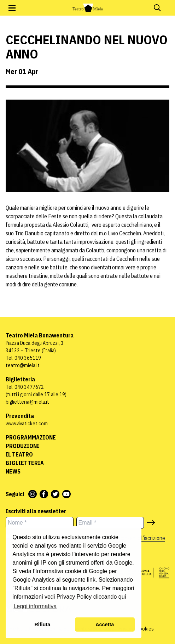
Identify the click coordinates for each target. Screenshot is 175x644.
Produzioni (22, 446)
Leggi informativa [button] (35, 606)
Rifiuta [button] (42, 625)
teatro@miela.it (23, 365)
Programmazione (31, 437)
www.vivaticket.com (27, 424)
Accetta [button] (105, 625)
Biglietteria (25, 463)
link (91, 580)
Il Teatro (19, 454)
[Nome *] (40, 523)
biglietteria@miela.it (27, 402)
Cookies (145, 629)
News (13, 471)
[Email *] (110, 523)
